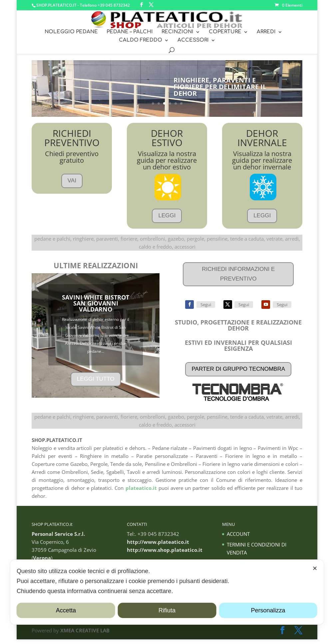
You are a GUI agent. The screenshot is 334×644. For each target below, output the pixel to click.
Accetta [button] (66, 610)
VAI (72, 185)
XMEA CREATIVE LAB (85, 635)
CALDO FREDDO (141, 40)
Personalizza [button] (268, 610)
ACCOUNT (238, 538)
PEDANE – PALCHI (130, 32)
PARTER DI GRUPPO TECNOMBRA (238, 374)
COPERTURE (225, 32)
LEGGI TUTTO (96, 384)
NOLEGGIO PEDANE (71, 32)
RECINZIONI (177, 32)
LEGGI (167, 220)
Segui (206, 309)
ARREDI (266, 32)
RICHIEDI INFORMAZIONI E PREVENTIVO (238, 279)
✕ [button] (315, 568)
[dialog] (167, 592)
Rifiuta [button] (167, 610)
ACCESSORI (193, 40)
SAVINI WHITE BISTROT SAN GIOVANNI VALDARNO (96, 308)
